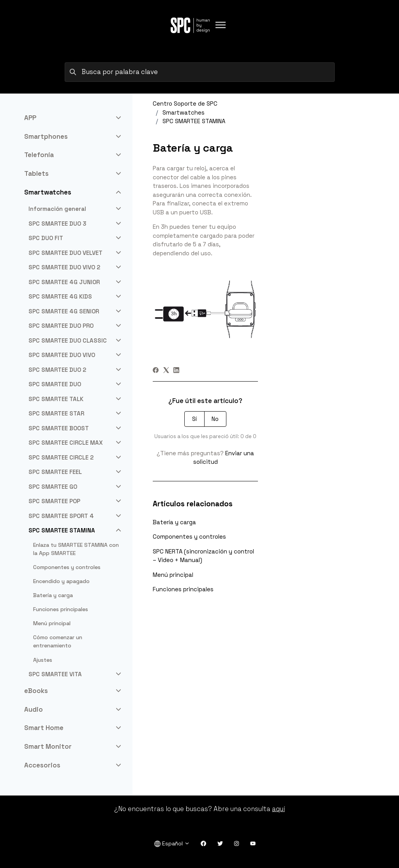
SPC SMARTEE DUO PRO (61, 326)
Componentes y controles (189, 537)
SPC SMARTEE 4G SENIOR (64, 311)
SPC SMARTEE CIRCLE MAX (66, 443)
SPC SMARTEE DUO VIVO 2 (64, 267)
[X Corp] (166, 371)
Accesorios (42, 765)
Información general (57, 209)
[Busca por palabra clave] (200, 72)
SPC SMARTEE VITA (55, 674)
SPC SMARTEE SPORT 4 (61, 516)
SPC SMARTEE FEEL (55, 472)
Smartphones (46, 136)
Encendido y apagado (61, 581)
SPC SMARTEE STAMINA (194, 121)
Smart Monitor (48, 746)
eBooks (36, 691)
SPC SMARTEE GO (53, 487)
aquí (278, 809)
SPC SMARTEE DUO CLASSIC (68, 340)
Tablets (36, 173)
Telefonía (39, 155)
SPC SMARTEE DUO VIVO (62, 355)
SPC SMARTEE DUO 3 (57, 224)
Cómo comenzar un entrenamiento (58, 641)
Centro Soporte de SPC (185, 103)
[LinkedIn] (176, 371)
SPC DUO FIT (46, 238)
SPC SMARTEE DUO (55, 384)
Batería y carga (174, 522)
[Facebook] (156, 371)
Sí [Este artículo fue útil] (194, 419)
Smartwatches (184, 112)
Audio (34, 709)
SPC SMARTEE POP (54, 501)
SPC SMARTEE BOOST (59, 428)
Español (172, 844)
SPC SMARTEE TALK (56, 399)
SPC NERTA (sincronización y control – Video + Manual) (203, 556)
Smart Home (44, 728)
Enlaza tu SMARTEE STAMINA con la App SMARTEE (76, 549)
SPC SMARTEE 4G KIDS (60, 296)
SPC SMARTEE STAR (56, 413)
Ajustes (43, 660)
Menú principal (173, 575)
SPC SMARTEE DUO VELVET (65, 253)
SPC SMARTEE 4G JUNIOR (64, 282)
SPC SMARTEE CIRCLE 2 (61, 457)
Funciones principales (183, 589)
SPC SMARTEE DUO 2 (57, 370)
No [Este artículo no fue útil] (215, 419)
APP (30, 118)
